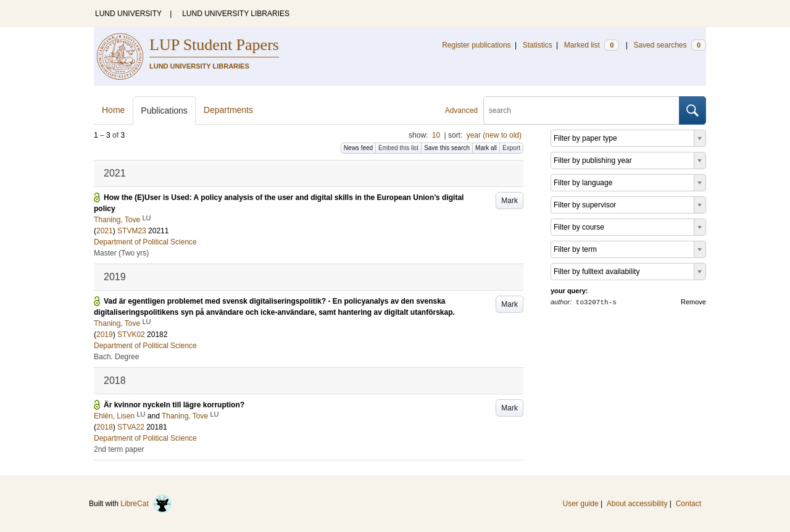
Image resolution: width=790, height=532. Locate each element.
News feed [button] (358, 148)
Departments (228, 110)
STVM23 (132, 231)
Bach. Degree (116, 357)
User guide (581, 504)
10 (436, 135)
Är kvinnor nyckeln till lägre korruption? (174, 405)
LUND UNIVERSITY (128, 14)
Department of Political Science (145, 242)
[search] (581, 110)
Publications (164, 110)
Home (113, 110)
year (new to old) (494, 135)
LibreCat (146, 504)
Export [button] (511, 148)
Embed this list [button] (398, 148)
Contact (688, 504)
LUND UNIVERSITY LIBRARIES (236, 14)
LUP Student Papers (214, 45)
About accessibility (637, 504)
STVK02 (131, 335)
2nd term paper (119, 449)
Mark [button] (509, 201)
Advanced (461, 110)
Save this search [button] (447, 148)
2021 (105, 231)
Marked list (592, 45)
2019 (105, 335)
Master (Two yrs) (121, 253)
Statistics (538, 45)
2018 (105, 427)
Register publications (476, 45)
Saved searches (670, 45)
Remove (693, 302)
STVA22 (131, 427)
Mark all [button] (486, 148)
